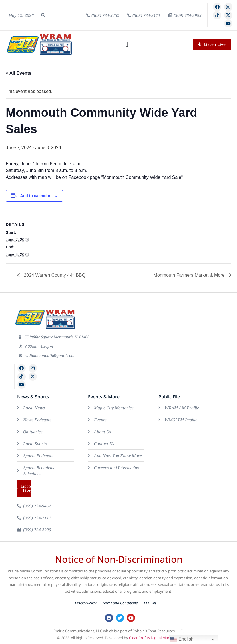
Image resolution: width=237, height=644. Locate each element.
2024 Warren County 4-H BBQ (54, 275)
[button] (43, 15)
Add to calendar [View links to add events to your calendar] (35, 196)
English (182, 639)
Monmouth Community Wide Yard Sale (142, 177)
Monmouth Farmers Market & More (190, 275)
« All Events (19, 73)
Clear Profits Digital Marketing (155, 638)
